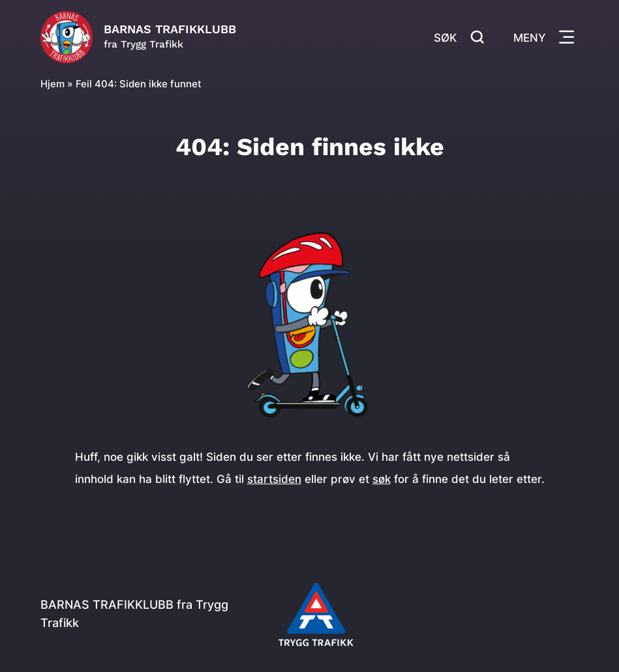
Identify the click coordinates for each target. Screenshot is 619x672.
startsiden (274, 479)
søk (382, 479)
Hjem (53, 84)
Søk (459, 37)
